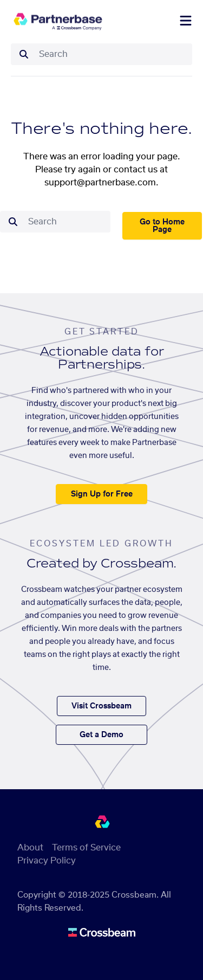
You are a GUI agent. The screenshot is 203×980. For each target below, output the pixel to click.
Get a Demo (101, 735)
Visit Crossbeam (101, 706)
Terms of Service (86, 848)
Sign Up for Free (102, 494)
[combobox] (112, 54)
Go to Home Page (162, 226)
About (30, 848)
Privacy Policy (47, 861)
